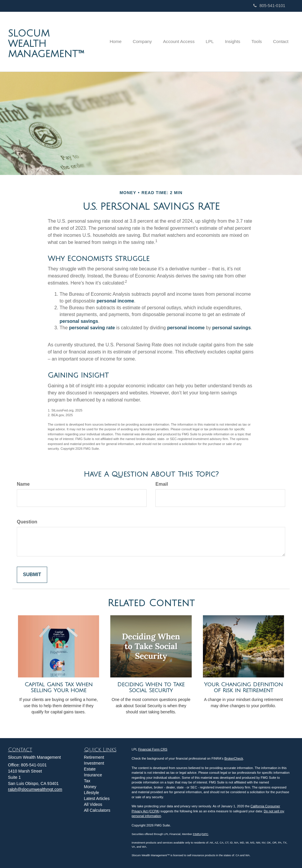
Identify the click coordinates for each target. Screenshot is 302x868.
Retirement (94, 757)
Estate (90, 769)
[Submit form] (32, 575)
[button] (150, 42)
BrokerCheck (234, 758)
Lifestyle (92, 793)
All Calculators (97, 810)
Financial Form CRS (153, 749)
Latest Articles (97, 798)
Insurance (93, 775)
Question (27, 522)
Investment (94, 763)
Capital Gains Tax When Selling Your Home (59, 688)
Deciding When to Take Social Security (151, 688)
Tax (87, 781)
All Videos (93, 804)
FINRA (197, 834)
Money (90, 787)
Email (162, 484)
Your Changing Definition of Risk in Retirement (243, 688)
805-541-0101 (269, 6)
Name (23, 484)
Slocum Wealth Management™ (46, 44)
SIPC (205, 834)
